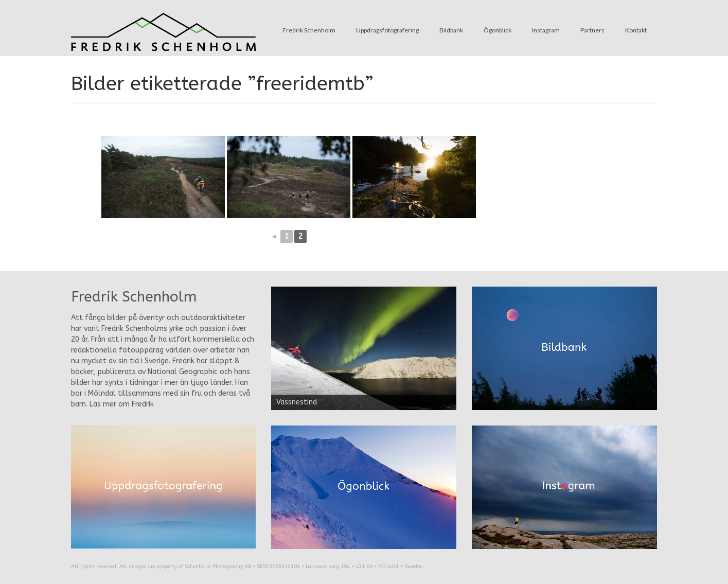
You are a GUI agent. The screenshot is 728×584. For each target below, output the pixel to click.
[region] (364, 348)
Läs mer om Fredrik (122, 404)
